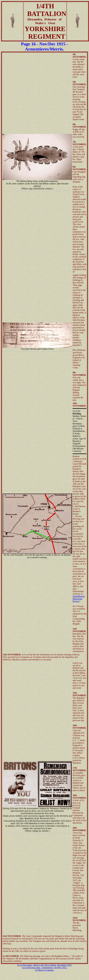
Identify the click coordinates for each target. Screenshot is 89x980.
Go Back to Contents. (45, 970)
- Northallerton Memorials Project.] (79, 598)
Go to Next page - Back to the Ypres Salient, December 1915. (45, 965)
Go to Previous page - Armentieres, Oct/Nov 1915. (44, 968)
